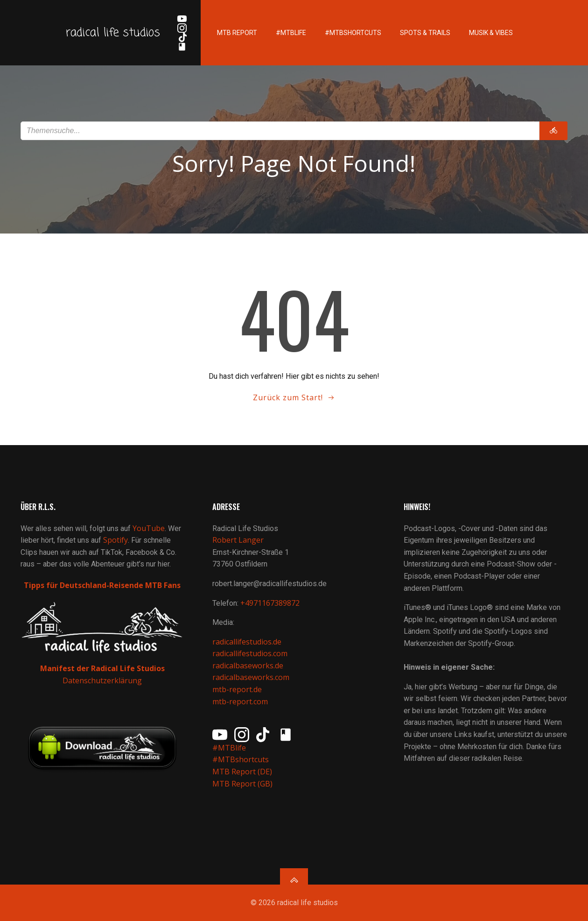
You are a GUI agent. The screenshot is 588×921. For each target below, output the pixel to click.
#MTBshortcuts (353, 33)
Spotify (115, 540)
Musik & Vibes (491, 33)
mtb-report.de (237, 689)
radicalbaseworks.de (248, 666)
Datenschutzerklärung (102, 680)
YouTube (149, 528)
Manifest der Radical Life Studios (102, 668)
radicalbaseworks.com (251, 677)
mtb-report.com (240, 701)
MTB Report (237, 33)
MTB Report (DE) (242, 772)
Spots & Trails (425, 33)
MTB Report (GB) (243, 784)
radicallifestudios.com (250, 653)
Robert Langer (238, 540)
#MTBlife (291, 33)
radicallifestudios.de (247, 642)
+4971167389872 (270, 603)
